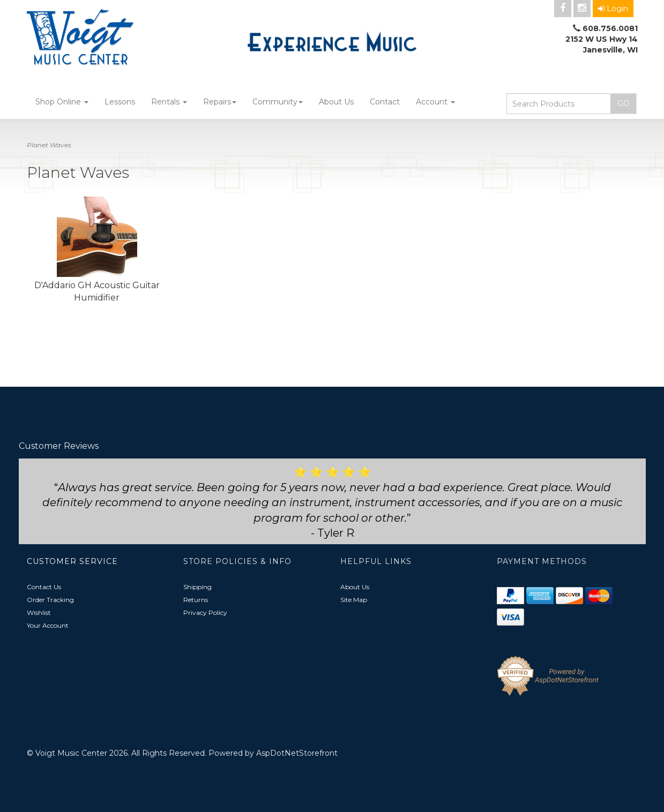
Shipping (197, 587)
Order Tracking (50, 600)
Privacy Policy (205, 612)
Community (278, 102)
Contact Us (44, 587)
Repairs (220, 102)
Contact (385, 102)
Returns (196, 600)
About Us (336, 102)
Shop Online (62, 102)
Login (613, 9)
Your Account (48, 625)
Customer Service (72, 561)
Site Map (354, 600)
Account (435, 102)
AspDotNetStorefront (297, 753)
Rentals (169, 102)
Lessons (120, 102)
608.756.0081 (610, 28)
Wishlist (39, 612)
